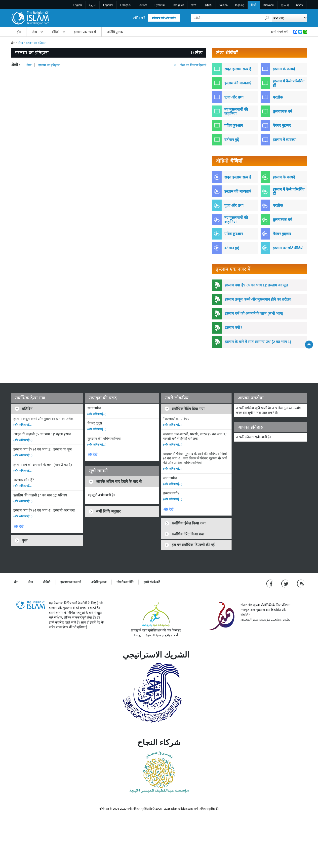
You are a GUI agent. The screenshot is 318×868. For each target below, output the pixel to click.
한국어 (285, 5)
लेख (35, 32)
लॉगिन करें (139, 18)
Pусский (160, 5)
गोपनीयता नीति (125, 582)
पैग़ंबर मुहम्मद (282, 234)
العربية (93, 5)
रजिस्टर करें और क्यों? (164, 18)
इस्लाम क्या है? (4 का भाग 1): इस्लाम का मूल (256, 285)
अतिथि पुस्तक (115, 32)
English (78, 5)
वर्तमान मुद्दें (232, 140)
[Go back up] (309, 344)
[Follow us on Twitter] (285, 583)
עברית (300, 5)
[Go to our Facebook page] (270, 583)
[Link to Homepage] (30, 18)
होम (19, 32)
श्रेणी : (16, 65)
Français (125, 5)
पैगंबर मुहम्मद (282, 125)
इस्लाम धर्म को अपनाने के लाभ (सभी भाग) (254, 313)
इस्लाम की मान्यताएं (238, 83)
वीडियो (56, 32)
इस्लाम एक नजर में (85, 32)
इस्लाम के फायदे (284, 69)
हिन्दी (254, 5)
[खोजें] (267, 18)
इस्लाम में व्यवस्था (285, 140)
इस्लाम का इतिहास (49, 65)
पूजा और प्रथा (234, 97)
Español (108, 5)
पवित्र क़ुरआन (234, 125)
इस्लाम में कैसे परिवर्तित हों (289, 83)
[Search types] (289, 18)
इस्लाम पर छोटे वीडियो (288, 248)
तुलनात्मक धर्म (282, 111)
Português (178, 5)
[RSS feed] (300, 583)
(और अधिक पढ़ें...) (23, 425)
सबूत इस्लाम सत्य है (238, 69)
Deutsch (142, 5)
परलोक (278, 97)
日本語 (208, 5)
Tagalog (239, 5)
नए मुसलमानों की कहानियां (236, 111)
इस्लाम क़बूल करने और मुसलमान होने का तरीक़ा (258, 299)
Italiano (223, 5)
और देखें (19, 527)
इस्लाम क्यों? (234, 328)
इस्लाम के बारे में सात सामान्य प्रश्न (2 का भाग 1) (258, 342)
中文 (194, 5)
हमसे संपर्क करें (279, 32)
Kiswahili (269, 5)
